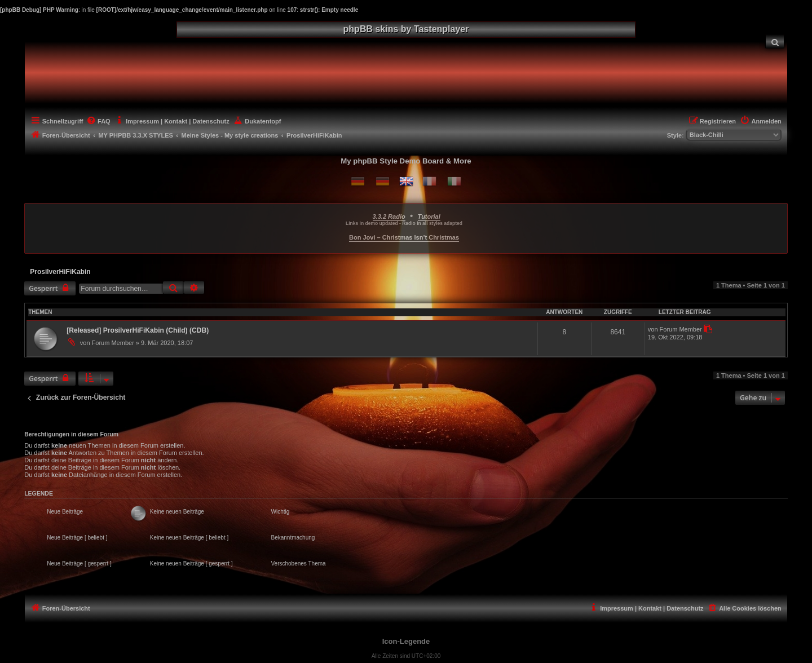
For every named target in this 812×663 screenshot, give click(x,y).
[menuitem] (775, 41)
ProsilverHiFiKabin (60, 272)
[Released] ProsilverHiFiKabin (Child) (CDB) (138, 330)
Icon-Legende (406, 641)
